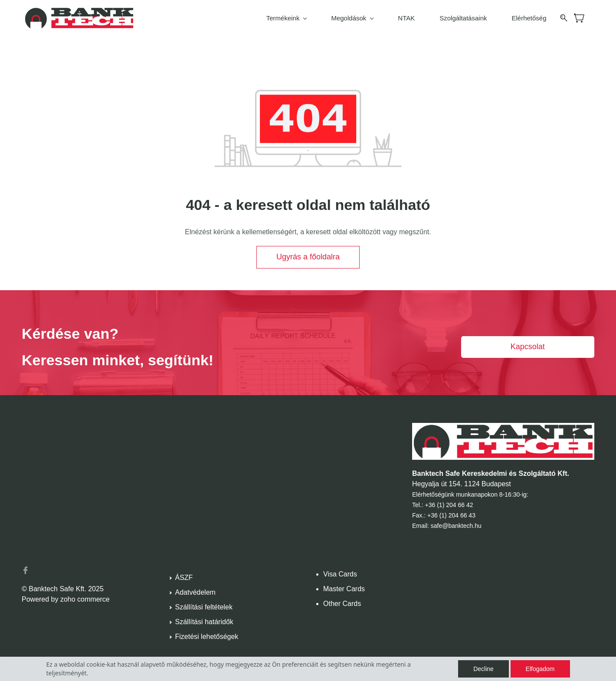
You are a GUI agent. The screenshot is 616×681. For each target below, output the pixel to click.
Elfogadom (540, 669)
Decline (483, 669)
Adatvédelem (195, 591)
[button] (308, 256)
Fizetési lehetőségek (207, 635)
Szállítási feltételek (204, 606)
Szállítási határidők (204, 620)
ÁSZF (184, 576)
